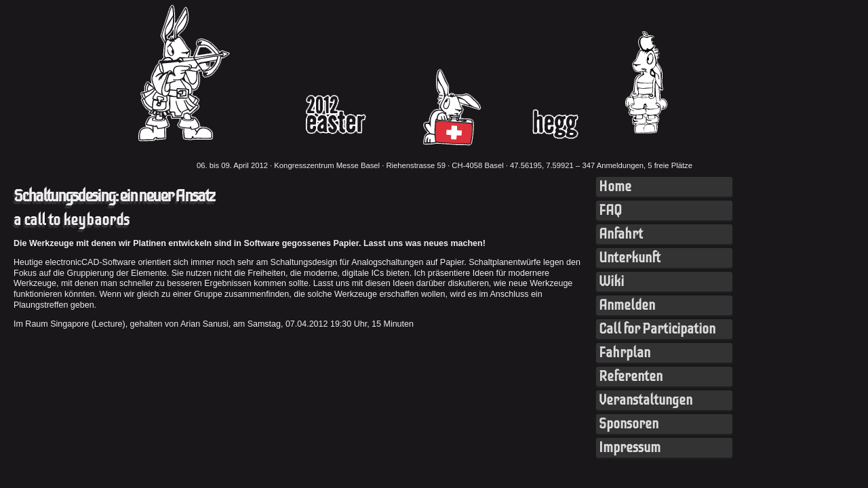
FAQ (610, 210)
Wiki (611, 282)
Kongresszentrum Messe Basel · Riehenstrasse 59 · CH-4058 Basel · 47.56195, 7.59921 (424, 165)
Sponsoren (629, 424)
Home (615, 187)
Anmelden (627, 305)
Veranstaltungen (646, 400)
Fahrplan (625, 353)
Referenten (631, 377)
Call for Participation (657, 329)
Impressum (630, 448)
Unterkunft (630, 258)
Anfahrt (621, 234)
